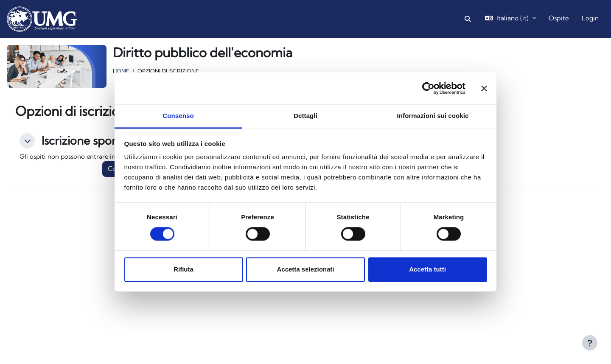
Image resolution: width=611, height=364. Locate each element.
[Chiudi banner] (484, 88)
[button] (468, 19)
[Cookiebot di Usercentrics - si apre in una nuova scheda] (428, 88)
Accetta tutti (427, 269)
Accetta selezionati (305, 269)
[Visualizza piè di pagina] (590, 343)
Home (121, 71)
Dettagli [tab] (305, 116)
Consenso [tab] (178, 116)
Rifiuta (184, 269)
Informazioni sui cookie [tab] (433, 116)
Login (590, 18)
